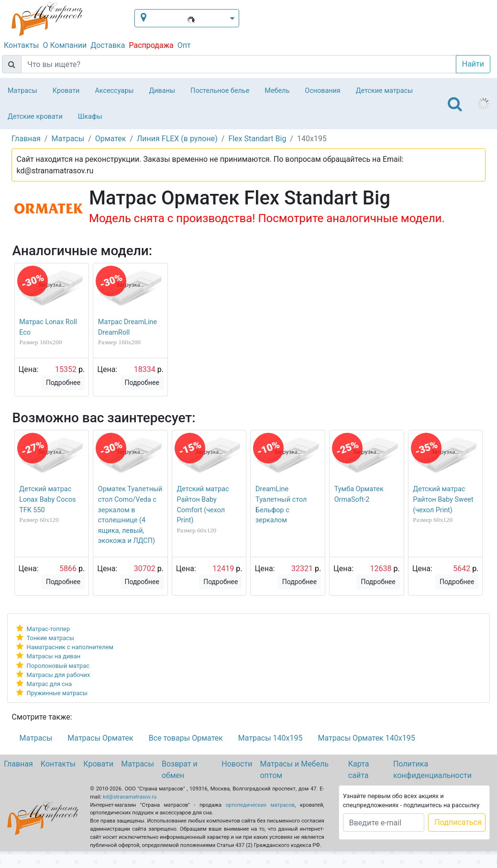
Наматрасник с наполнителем (70, 647)
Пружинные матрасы (57, 693)
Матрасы (22, 91)
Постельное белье (220, 91)
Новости (237, 764)
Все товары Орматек (186, 738)
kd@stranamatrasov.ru (130, 797)
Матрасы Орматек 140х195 (366, 738)
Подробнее (63, 383)
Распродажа (151, 45)
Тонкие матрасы (50, 638)
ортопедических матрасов (260, 805)
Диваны (162, 91)
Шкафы (90, 117)
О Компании (65, 45)
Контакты (21, 45)
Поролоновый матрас (58, 666)
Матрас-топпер (49, 629)
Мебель (277, 91)
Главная (18, 764)
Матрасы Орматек (100, 738)
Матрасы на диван (54, 656)
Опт (184, 45)
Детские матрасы (384, 91)
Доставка (108, 45)
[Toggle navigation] (455, 104)
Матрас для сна (50, 684)
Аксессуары (114, 91)
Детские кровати (35, 117)
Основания (323, 91)
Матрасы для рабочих (59, 675)
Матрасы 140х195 (271, 738)
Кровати (66, 91)
